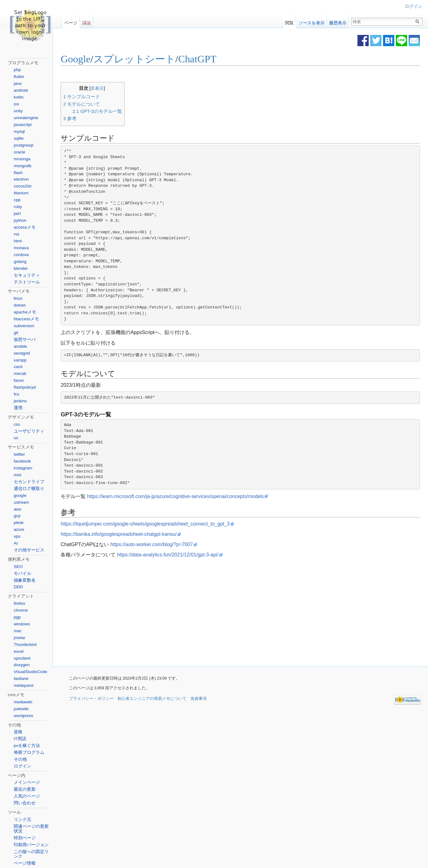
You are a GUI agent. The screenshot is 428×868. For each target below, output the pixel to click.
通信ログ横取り (29, 489)
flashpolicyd (25, 387)
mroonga (22, 159)
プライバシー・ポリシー (91, 699)
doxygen (22, 665)
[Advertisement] (193, 613)
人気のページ (27, 796)
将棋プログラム (29, 752)
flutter (19, 77)
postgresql (23, 145)
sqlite (19, 138)
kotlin (19, 97)
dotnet (20, 305)
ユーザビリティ (29, 431)
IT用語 (20, 739)
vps (17, 536)
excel (19, 651)
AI (16, 543)
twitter (19, 454)
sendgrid (22, 353)
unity (18, 111)
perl (17, 213)
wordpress (23, 716)
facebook (22, 461)
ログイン (414, 6)
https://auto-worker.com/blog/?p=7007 (161, 545)
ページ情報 (25, 863)
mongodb (22, 166)
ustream (21, 502)
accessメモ (25, 227)
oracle (20, 152)
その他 (20, 759)
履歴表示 (338, 21)
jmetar (20, 638)
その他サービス (29, 550)
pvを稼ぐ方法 (27, 746)
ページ (71, 21)
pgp (17, 617)
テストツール (27, 282)
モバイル (22, 573)
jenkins (20, 401)
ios (16, 104)
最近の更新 (25, 789)
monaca (21, 248)
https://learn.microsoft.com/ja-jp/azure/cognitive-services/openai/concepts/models (185, 497)
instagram (23, 468)
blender (21, 268)
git (16, 333)
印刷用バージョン (31, 845)
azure (19, 529)
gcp (17, 516)
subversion (24, 326)
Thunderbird (25, 645)
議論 (86, 21)
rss (17, 234)
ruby (18, 207)
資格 (18, 732)
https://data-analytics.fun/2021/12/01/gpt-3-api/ (177, 555)
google (20, 495)
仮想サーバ (25, 339)
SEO (18, 567)
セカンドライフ (29, 482)
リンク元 (22, 820)
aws (17, 509)
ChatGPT (207, 59)
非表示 (107, 88)
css (17, 424)
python (20, 220)
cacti (18, 367)
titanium (21, 193)
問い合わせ (25, 803)
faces (19, 380)
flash (18, 173)
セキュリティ (27, 275)
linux (18, 298)
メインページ (27, 782)
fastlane (21, 679)
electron (21, 179)
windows (22, 624)
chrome (21, 610)
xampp (20, 360)
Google (85, 59)
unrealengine (26, 118)
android (21, 90)
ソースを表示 (312, 21)
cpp (17, 200)
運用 (18, 408)
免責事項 (199, 699)
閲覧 (289, 21)
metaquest (24, 685)
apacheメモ (25, 312)
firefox (20, 603)
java (18, 83)
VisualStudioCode (30, 672)
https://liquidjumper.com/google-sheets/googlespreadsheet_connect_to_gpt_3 (155, 524)
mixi (17, 475)
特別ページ (25, 838)
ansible (20, 346)
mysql (19, 131)
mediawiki (23, 702)
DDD (18, 587)
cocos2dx (23, 186)
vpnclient (22, 658)
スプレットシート (144, 59)
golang (20, 262)
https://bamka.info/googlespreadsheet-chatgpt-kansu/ (128, 534)
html (18, 241)
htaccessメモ (26, 319)
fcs (16, 394)
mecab (20, 373)
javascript (23, 125)
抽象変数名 (25, 580)
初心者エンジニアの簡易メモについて (152, 699)
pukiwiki (21, 709)
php (17, 70)
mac (18, 631)
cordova (21, 255)
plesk (19, 523)
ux (16, 438)
